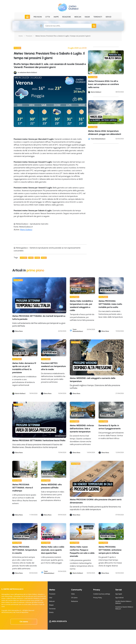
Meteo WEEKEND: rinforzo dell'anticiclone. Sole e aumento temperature (82, 429)
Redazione (74, 601)
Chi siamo (24, 622)
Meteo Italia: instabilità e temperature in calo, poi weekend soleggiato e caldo (81, 306)
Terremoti (52, 609)
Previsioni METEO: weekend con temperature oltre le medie (53, 366)
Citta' (51, 598)
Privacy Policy (98, 598)
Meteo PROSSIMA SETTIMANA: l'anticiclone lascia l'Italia (39, 440)
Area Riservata (59, 621)
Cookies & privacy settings (102, 594)
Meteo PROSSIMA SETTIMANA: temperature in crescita (25, 550)
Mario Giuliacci (26, 230)
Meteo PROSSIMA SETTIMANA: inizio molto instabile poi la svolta (110, 304)
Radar (87, 17)
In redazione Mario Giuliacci (27, 72)
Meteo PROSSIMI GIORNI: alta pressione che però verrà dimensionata (96, 501)
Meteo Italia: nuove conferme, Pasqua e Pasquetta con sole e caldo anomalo (82, 551)
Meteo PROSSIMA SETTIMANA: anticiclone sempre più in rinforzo (110, 550)
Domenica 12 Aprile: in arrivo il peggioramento (110, 427)
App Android (119, 598)
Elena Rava (19, 331)
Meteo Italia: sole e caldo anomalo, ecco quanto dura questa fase (53, 550)
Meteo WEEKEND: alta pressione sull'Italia (51, 486)
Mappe (51, 605)
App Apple (119, 594)
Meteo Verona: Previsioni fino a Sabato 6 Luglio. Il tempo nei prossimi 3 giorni (63, 36)
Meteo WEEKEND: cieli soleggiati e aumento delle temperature (93, 380)
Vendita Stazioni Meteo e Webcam (123, 602)
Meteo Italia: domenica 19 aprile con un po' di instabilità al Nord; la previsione (24, 368)
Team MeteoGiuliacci (98, 139)
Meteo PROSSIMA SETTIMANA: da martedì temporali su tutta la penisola (39, 318)
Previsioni (29, 36)
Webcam (78, 17)
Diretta (51, 612)
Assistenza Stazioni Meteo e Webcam (124, 608)
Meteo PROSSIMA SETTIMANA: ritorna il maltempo (23, 488)
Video (73, 594)
